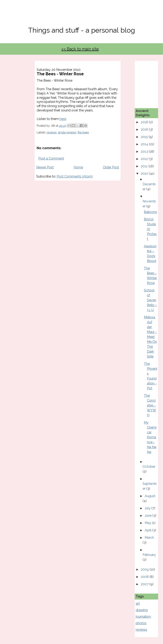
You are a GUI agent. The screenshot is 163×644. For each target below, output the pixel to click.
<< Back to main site (80, 49)
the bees (83, 132)
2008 (145, 577)
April (148, 530)
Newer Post (45, 167)
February (149, 555)
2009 (145, 569)
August (150, 496)
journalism (143, 617)
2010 (145, 174)
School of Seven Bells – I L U (150, 300)
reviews (52, 132)
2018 (145, 122)
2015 (145, 137)
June (149, 516)
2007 (145, 584)
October (149, 467)
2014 (145, 144)
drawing (142, 610)
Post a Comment (51, 158)
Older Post (111, 167)
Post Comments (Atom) (75, 176)
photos (141, 623)
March (149, 538)
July (148, 508)
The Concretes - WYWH (150, 405)
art (138, 603)
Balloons (150, 212)
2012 (145, 159)
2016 (145, 129)
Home (78, 167)
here (63, 119)
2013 (145, 152)
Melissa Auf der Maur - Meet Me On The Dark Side (150, 337)
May (148, 523)
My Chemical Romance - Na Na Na (150, 437)
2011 (145, 166)
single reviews (67, 132)
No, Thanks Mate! (81, 16)
